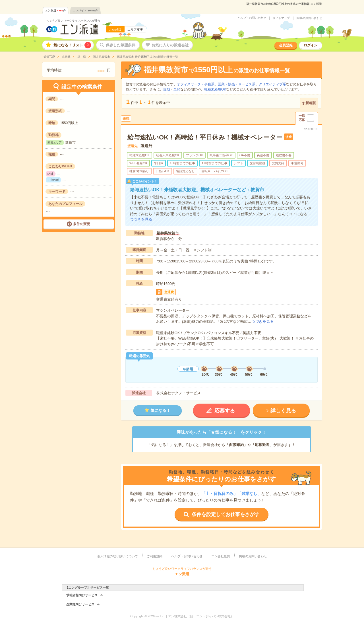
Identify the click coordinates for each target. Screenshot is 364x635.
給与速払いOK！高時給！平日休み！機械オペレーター (205, 137)
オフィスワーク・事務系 (196, 84)
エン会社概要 (221, 556)
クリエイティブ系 (272, 84)
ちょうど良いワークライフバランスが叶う (73, 21)
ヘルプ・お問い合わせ (252, 18)
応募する (225, 411)
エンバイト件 (85, 10)
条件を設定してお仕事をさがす (226, 514)
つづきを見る (141, 219)
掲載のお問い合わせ (309, 18)
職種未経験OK (215, 89)
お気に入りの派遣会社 (170, 45)
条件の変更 (82, 224)
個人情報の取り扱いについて (118, 556)
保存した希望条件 (121, 45)
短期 (167, 89)
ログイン (311, 45)
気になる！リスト (72, 45)
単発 (177, 89)
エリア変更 (135, 30)
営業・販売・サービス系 (237, 84)
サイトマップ (281, 18)
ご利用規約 (155, 556)
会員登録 (286, 45)
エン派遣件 (56, 10)
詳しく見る (283, 411)
